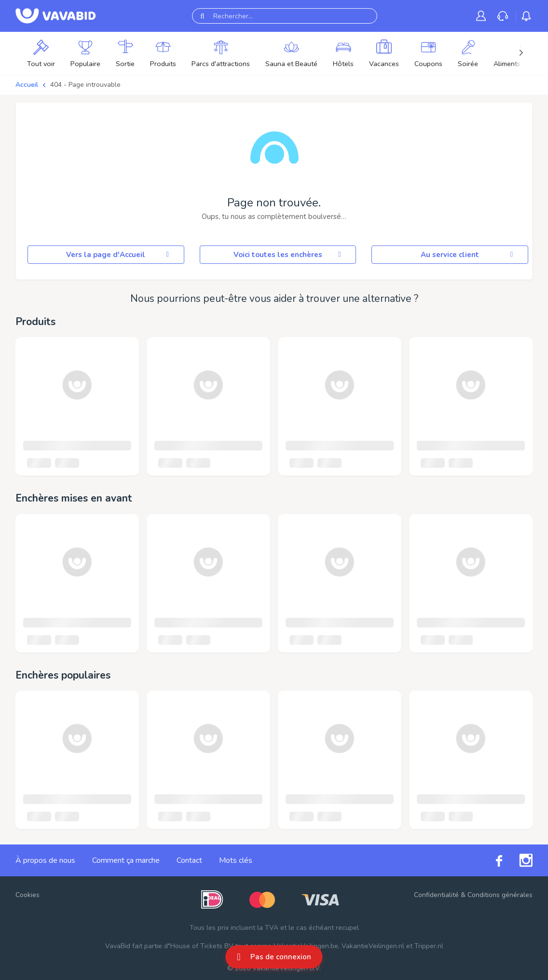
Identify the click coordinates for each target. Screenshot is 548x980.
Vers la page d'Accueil (119, 255)
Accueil (27, 85)
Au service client (468, 255)
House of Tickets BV (202, 946)
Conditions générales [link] (500, 895)
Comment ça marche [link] (126, 860)
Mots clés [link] (236, 860)
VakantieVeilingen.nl (373, 946)
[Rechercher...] (285, 16)
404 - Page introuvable (85, 85)
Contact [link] (189, 860)
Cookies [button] (27, 895)
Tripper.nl (429, 946)
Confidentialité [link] (436, 895)
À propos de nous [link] (45, 860)
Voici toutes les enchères (289, 255)
